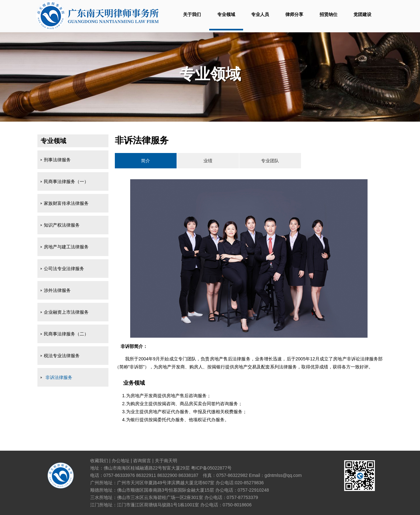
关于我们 (192, 14)
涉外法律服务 (57, 290)
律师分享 (294, 14)
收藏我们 (99, 461)
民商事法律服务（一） (66, 181)
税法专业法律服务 (62, 356)
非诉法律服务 (59, 377)
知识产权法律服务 (62, 225)
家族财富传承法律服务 (66, 203)
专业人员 (260, 14)
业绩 (208, 161)
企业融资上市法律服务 (66, 312)
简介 (146, 161)
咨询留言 (142, 461)
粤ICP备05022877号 (211, 468)
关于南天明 (166, 461)
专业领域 (226, 14)
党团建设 (362, 14)
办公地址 (121, 461)
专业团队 (270, 161)
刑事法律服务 (57, 160)
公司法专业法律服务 (64, 269)
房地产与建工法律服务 (66, 247)
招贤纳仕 (329, 14)
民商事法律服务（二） (66, 334)
